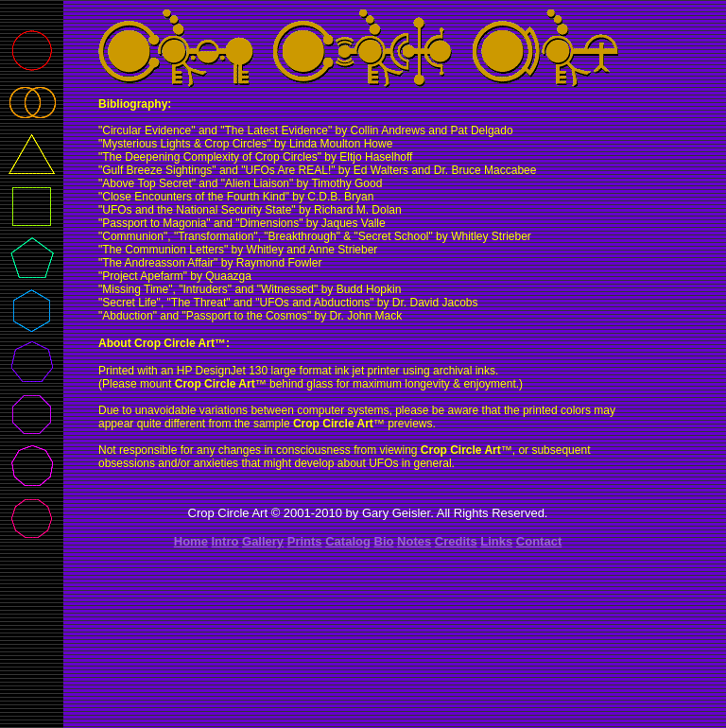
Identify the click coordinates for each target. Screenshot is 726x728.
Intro (225, 541)
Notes (414, 541)
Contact (539, 541)
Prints (305, 541)
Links (496, 541)
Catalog (348, 541)
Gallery (263, 541)
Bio (384, 541)
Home (191, 541)
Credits (456, 541)
